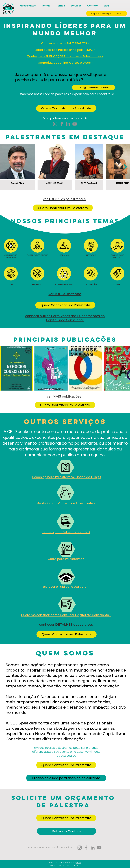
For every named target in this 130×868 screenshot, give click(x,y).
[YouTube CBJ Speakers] (75, 124)
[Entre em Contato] (67, 831)
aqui (79, 863)
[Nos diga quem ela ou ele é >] (94, 87)
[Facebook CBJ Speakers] (62, 124)
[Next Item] (125, 167)
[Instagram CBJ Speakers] (55, 124)
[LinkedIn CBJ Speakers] (68, 124)
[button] (66, 108)
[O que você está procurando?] (106, 13)
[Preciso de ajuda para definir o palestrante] (66, 778)
